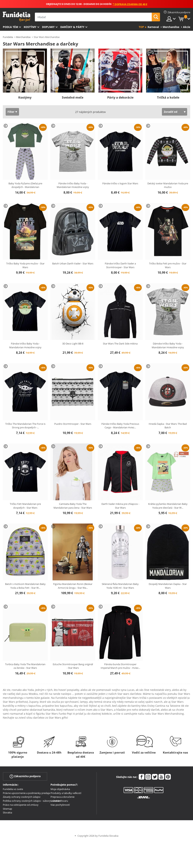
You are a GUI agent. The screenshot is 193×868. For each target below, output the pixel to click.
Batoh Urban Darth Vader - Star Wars (73, 263)
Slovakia (7, 812)
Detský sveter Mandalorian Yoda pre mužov (168, 185)
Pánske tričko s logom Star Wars (120, 183)
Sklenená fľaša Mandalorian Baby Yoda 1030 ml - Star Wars (120, 586)
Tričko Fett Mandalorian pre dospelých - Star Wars (25, 506)
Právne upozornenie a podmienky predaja (26, 793)
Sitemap (7, 809)
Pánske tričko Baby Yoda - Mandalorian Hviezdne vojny (73, 185)
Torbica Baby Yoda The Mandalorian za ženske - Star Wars (25, 666)
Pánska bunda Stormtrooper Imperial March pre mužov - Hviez (120, 666)
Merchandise (23, 37)
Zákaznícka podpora (25, 776)
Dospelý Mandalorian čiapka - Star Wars (168, 586)
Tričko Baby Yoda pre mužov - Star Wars (25, 265)
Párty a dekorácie (120, 97)
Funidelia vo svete (13, 789)
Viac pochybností (60, 805)
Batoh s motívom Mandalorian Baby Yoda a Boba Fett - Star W (25, 586)
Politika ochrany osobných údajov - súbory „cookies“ (32, 801)
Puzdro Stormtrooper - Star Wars (73, 424)
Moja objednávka (60, 789)
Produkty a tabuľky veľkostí (66, 793)
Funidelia (8, 37)
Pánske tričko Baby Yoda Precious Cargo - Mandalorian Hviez (120, 426)
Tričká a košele (168, 97)
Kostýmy (30, 27)
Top (141, 27)
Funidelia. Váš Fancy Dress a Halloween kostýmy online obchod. (16, 17)
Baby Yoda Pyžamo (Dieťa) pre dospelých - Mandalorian (25, 185)
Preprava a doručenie (62, 797)
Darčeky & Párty (72, 27)
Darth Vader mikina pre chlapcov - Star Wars (120, 506)
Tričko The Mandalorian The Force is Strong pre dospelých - (25, 426)
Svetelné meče (73, 97)
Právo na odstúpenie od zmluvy (21, 805)
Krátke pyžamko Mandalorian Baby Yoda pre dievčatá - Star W (168, 506)
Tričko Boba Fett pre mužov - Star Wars (168, 265)
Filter (11, 112)
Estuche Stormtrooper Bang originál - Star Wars (73, 666)
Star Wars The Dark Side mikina (120, 344)
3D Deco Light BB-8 (73, 344)
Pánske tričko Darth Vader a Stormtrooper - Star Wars (120, 265)
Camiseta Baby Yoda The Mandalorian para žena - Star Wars (73, 506)
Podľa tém (10, 27)
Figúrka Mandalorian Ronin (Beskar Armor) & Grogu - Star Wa (73, 586)
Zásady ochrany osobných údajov (22, 797)
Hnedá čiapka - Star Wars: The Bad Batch (168, 426)
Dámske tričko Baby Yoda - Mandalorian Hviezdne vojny (168, 345)
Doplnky (48, 27)
